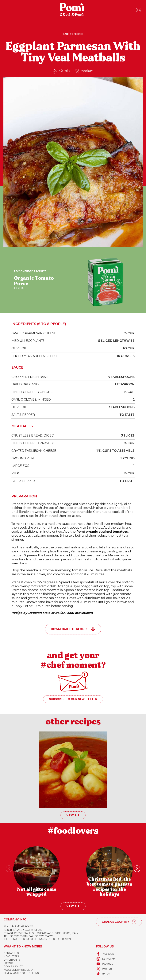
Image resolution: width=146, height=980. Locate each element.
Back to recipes (73, 34)
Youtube (104, 964)
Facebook (105, 954)
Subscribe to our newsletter (73, 699)
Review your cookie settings (22, 973)
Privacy (9, 963)
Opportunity (12, 960)
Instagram (106, 959)
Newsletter (11, 956)
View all (73, 815)
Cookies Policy (13, 966)
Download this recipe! (69, 629)
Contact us (11, 953)
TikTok (103, 974)
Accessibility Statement (19, 970)
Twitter (104, 969)
